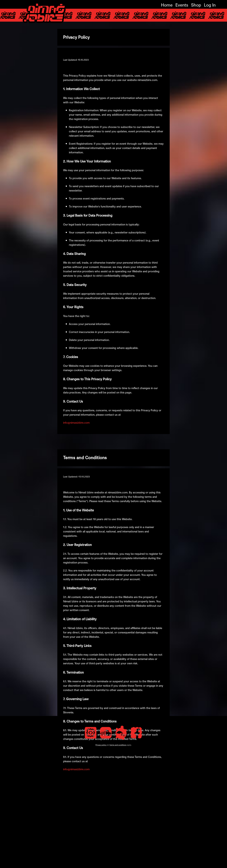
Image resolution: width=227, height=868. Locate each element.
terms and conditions (118, 864)
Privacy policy (101, 864)
